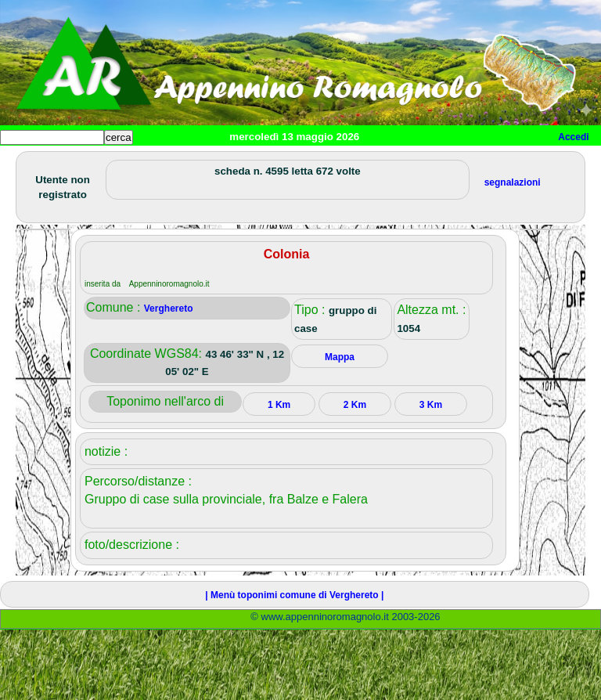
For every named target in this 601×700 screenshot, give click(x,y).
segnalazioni (513, 182)
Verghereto (169, 309)
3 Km (431, 405)
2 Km (355, 405)
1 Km (279, 405)
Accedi (573, 137)
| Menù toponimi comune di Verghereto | (294, 595)
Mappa (340, 357)
